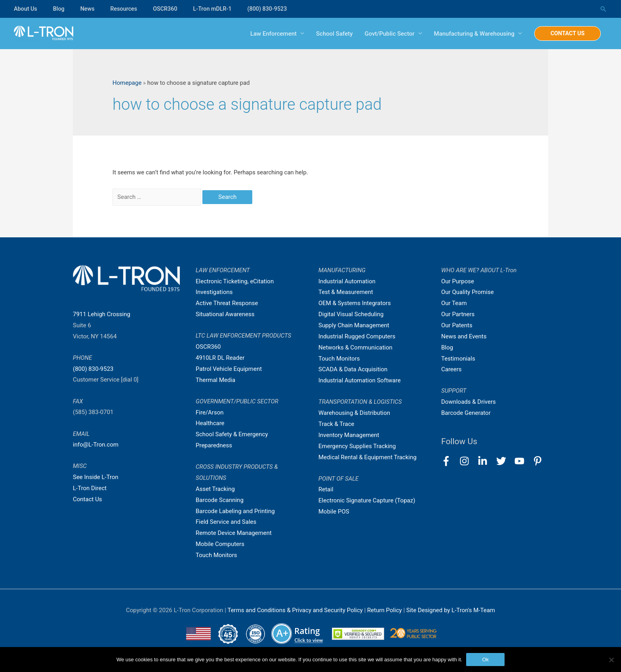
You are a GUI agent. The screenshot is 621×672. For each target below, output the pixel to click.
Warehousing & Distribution (354, 413)
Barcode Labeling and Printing (235, 511)
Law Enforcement (270, 34)
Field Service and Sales (226, 522)
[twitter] (505, 461)
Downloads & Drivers (469, 402)
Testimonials (458, 359)
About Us (26, 9)
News (90, 9)
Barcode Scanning (220, 500)
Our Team (454, 303)
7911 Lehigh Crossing (102, 314)
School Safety (330, 34)
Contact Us (88, 499)
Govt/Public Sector (385, 34)
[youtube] (523, 461)
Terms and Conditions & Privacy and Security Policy (295, 610)
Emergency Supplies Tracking (357, 446)
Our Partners (458, 314)
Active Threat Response (227, 303)
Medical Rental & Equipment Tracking (368, 457)
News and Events (464, 336)
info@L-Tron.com (96, 445)
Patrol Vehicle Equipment (229, 369)
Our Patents (457, 325)
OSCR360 (169, 9)
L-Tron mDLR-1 (218, 9)
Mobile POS (334, 512)
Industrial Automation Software (360, 380)
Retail (326, 489)
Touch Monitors (216, 555)
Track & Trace (336, 424)
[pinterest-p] (539, 461)
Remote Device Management (234, 533)
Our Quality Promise (468, 292)
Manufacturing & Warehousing (470, 34)
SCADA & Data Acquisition (353, 369)
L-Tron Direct (90, 488)
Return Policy (385, 610)
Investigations (214, 292)
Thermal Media (215, 380)
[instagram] (468, 461)
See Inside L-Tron (96, 477)
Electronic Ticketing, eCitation (235, 281)
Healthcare (210, 423)
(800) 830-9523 (275, 9)
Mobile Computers (220, 544)
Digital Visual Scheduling (351, 314)
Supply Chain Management (354, 325)
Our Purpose (458, 281)
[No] (611, 660)
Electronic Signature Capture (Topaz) (367, 500)
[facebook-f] (450, 461)
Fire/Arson (210, 412)
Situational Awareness (225, 314)
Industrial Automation (347, 281)
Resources (127, 9)
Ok (485, 660)
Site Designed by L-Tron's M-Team (451, 610)
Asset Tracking (215, 489)
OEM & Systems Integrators (355, 303)
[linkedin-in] (486, 461)
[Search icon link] (603, 9)
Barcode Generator (466, 413)
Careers (451, 369)
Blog (60, 9)
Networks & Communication (355, 347)
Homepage (127, 83)
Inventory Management (349, 435)
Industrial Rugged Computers (357, 336)
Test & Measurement (346, 292)
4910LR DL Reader (220, 358)
